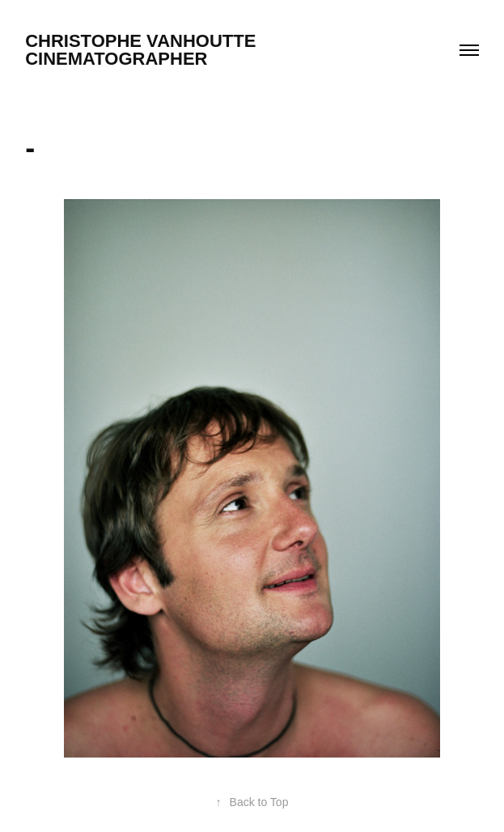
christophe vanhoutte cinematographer (200, 50)
